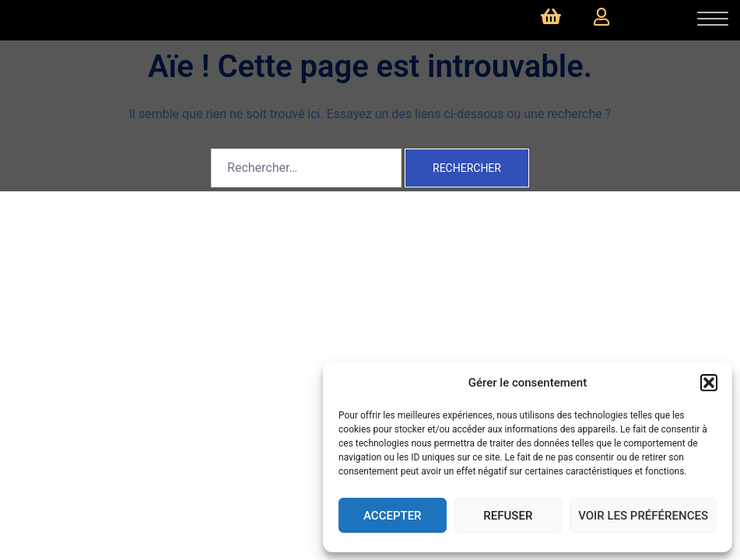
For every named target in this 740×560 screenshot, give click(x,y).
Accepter (393, 516)
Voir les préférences (643, 516)
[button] (709, 383)
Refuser (508, 516)
